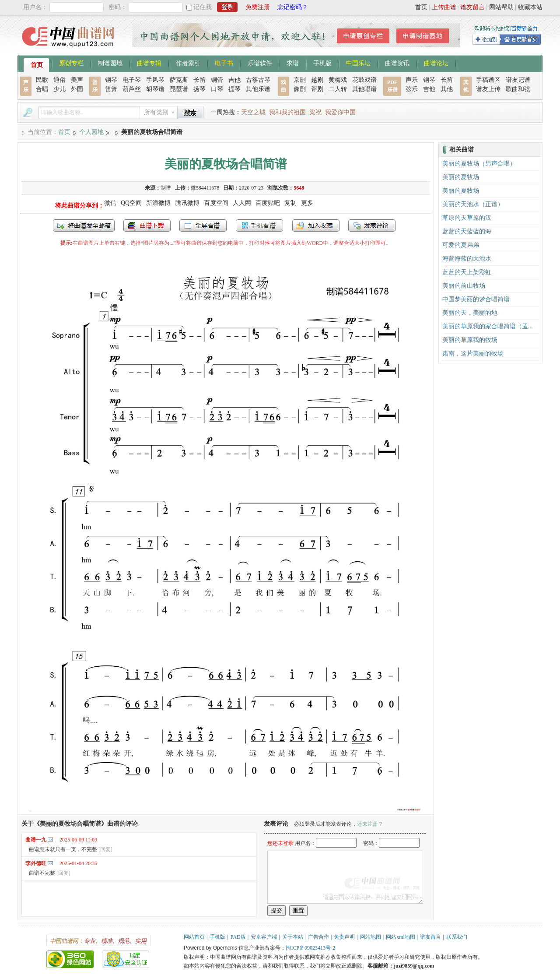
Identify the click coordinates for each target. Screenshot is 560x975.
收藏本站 (530, 7)
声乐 (412, 80)
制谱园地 (110, 63)
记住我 (203, 7)
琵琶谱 (179, 89)
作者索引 (188, 63)
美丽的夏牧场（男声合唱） (479, 164)
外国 (77, 89)
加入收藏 (316, 225)
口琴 (217, 89)
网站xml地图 (401, 937)
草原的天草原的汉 (467, 218)
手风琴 (155, 80)
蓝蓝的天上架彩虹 (467, 272)
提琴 (234, 89)
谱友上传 (488, 89)
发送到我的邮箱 (84, 225)
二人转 (338, 89)
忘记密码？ (293, 7)
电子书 (224, 63)
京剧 (300, 80)
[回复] (105, 849)
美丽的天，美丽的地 (470, 313)
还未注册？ (370, 824)
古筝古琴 (258, 80)
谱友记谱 (518, 80)
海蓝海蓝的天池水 (467, 259)
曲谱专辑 (149, 63)
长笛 (199, 80)
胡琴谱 (155, 89)
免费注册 (258, 7)
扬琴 (199, 89)
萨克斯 (179, 80)
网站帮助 (501, 7)
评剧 (317, 89)
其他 (447, 89)
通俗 (59, 80)
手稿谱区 (488, 80)
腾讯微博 (187, 203)
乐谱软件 (260, 63)
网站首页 (194, 937)
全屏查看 (203, 225)
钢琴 (111, 80)
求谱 (293, 63)
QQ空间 (131, 203)
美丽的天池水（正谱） (473, 204)
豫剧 (300, 89)
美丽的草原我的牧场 (470, 340)
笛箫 (111, 89)
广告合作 (318, 937)
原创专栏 (71, 63)
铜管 (217, 80)
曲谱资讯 (397, 63)
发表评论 (372, 225)
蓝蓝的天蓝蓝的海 (467, 231)
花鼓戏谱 (364, 80)
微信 (110, 203)
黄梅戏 (338, 80)
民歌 (42, 80)
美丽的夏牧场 (461, 177)
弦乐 (412, 89)
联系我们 (457, 937)
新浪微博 (158, 203)
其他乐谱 (258, 89)
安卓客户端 (264, 937)
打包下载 (147, 225)
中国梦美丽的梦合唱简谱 (476, 299)
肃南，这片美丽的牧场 (473, 354)
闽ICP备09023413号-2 (310, 948)
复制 (290, 203)
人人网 (242, 203)
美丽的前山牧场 (464, 286)
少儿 (59, 89)
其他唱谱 (364, 89)
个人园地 (91, 132)
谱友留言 (472, 7)
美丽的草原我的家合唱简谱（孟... (488, 326)
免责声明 (344, 937)
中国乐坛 (358, 63)
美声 (77, 80)
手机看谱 (259, 225)
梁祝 (315, 112)
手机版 (322, 63)
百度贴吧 (268, 203)
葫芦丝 (132, 89)
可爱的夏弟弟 (461, 245)
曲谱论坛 (436, 63)
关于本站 (293, 937)
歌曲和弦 (518, 89)
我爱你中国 (340, 112)
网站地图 (371, 937)
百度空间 (216, 203)
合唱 (42, 89)
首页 (421, 7)
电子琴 (132, 80)
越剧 (317, 80)
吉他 (234, 80)
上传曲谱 (444, 7)
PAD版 (238, 937)
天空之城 (253, 112)
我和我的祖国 (287, 112)
